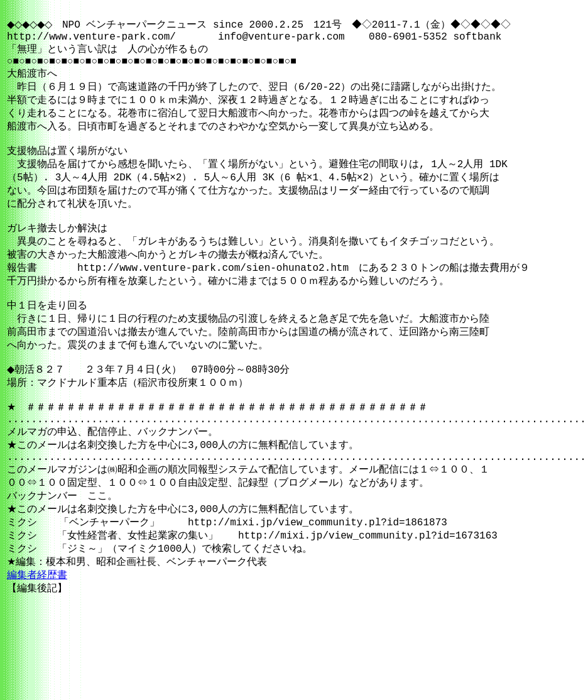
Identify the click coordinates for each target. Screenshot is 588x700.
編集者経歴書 (37, 643)
